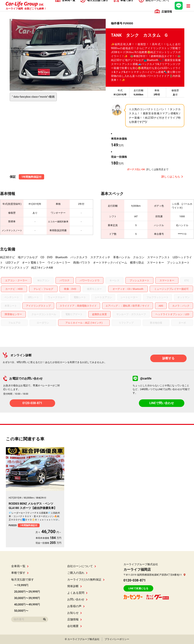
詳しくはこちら (172, 177)
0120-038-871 (32, 403)
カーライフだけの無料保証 (86, 580)
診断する (168, 358)
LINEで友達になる (138, 588)
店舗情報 (75, 619)
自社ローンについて (82, 566)
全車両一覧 (20, 566)
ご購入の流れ (77, 573)
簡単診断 (75, 586)
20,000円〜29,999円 (27, 592)
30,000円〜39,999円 (27, 598)
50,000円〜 (21, 611)
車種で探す (20, 573)
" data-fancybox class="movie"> (33, 97)
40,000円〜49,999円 (27, 605)
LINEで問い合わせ (162, 403)
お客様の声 (76, 606)
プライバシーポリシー (117, 639)
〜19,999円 (21, 585)
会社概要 (75, 626)
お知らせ (75, 613)
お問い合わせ (77, 599)
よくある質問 (77, 593)
